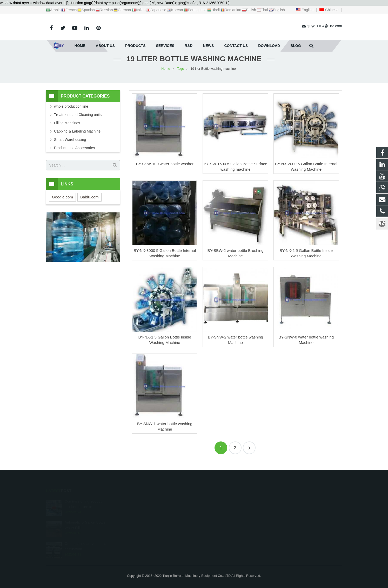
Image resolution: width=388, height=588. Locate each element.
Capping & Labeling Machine (77, 137)
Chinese (329, 10)
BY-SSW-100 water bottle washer (165, 170)
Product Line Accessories (74, 154)
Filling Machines (67, 129)
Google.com (62, 203)
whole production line (71, 112)
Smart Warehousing (70, 146)
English (305, 10)
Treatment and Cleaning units (78, 121)
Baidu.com (89, 203)
